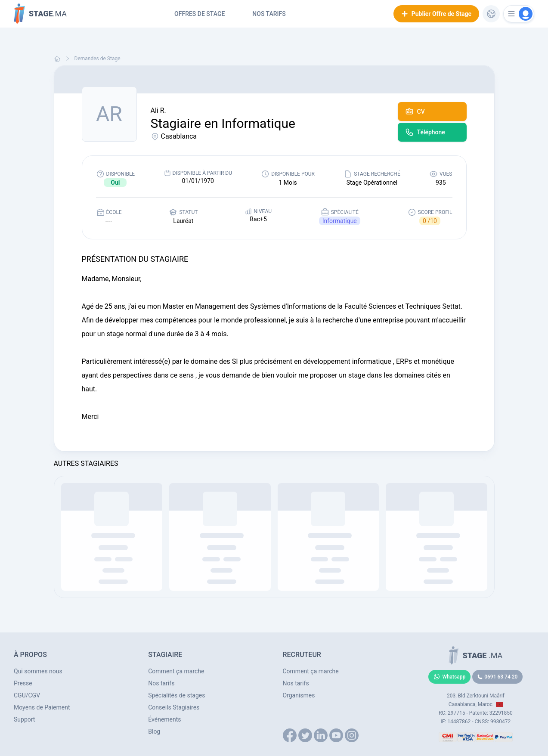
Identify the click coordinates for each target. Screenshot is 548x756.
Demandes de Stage (98, 59)
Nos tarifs (269, 14)
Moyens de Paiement (42, 707)
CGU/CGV (27, 695)
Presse (23, 683)
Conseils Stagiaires (174, 707)
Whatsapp (449, 677)
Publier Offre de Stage (436, 14)
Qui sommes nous (38, 671)
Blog (154, 731)
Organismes (299, 695)
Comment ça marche (176, 671)
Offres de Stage (200, 14)
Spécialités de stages (176, 695)
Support (24, 719)
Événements (164, 719)
